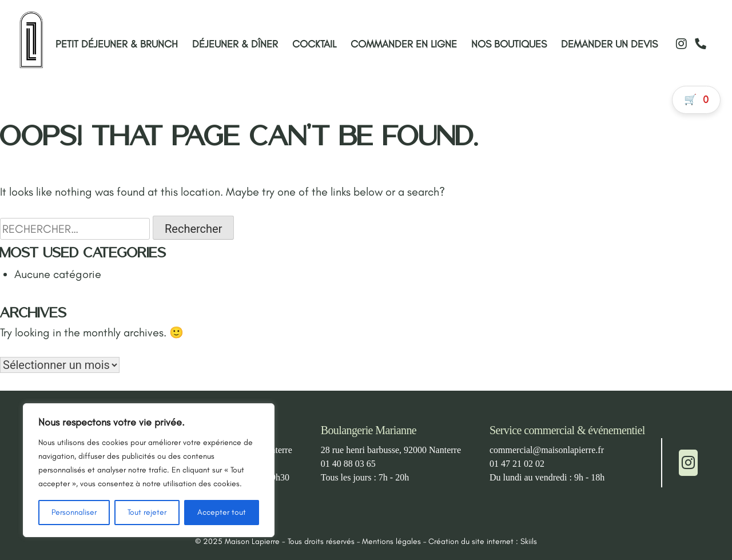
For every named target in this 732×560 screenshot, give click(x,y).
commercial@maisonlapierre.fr (547, 450)
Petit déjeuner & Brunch (117, 44)
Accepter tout (222, 512)
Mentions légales (391, 541)
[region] (149, 470)
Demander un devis (609, 44)
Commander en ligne (404, 44)
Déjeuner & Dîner (235, 44)
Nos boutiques (509, 44)
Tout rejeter (147, 512)
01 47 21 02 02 (517, 464)
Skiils (529, 541)
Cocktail (314, 44)
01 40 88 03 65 (348, 464)
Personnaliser (74, 512)
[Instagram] (681, 43)
